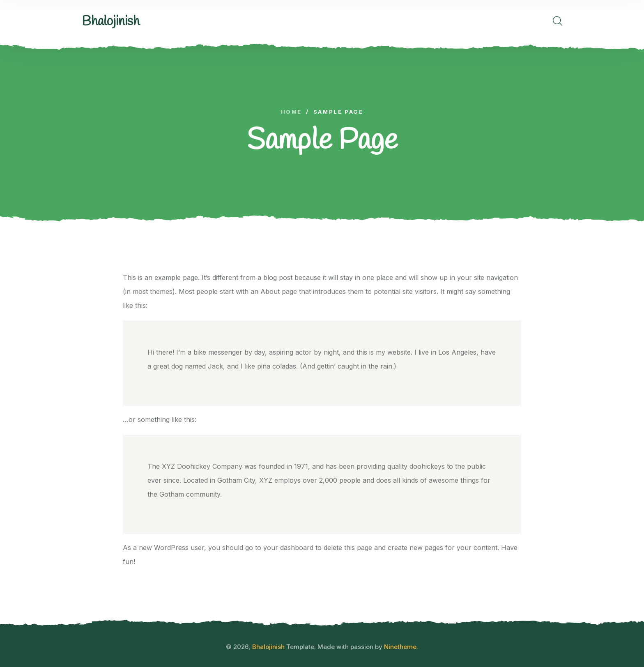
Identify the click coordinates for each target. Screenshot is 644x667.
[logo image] (111, 22)
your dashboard (288, 548)
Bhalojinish (268, 647)
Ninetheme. (401, 647)
